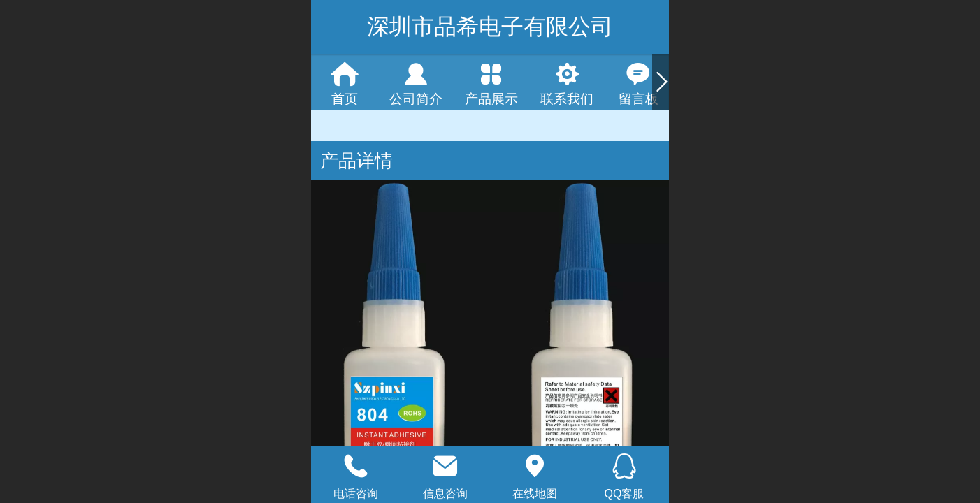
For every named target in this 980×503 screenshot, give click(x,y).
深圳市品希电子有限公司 (490, 27)
